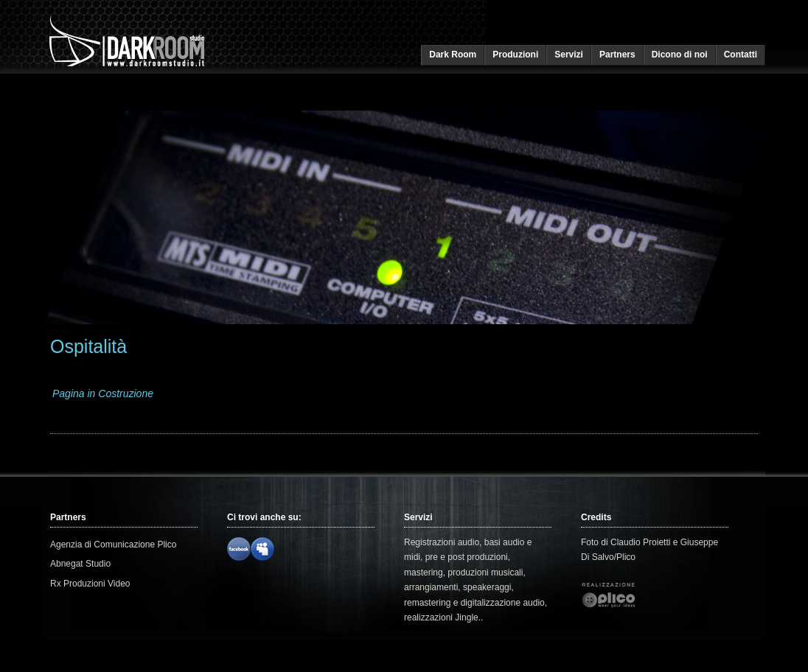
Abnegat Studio (80, 564)
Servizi (569, 55)
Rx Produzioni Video (90, 584)
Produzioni (515, 55)
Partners (617, 55)
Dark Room (453, 55)
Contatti (741, 55)
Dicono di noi (680, 55)
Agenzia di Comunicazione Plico (113, 545)
